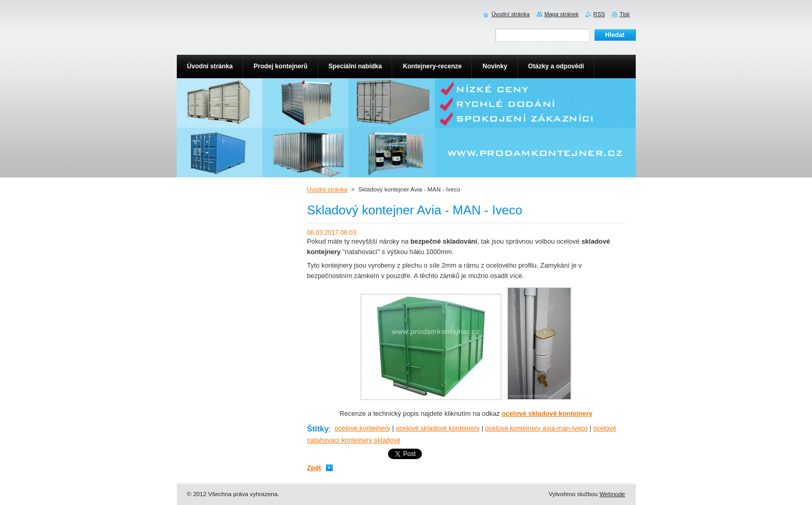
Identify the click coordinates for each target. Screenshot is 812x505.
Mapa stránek (562, 14)
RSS (599, 14)
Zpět (314, 468)
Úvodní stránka (327, 189)
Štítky (318, 429)
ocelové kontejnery (363, 428)
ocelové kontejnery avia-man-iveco (536, 428)
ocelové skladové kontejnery (438, 428)
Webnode (612, 494)
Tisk (625, 14)
